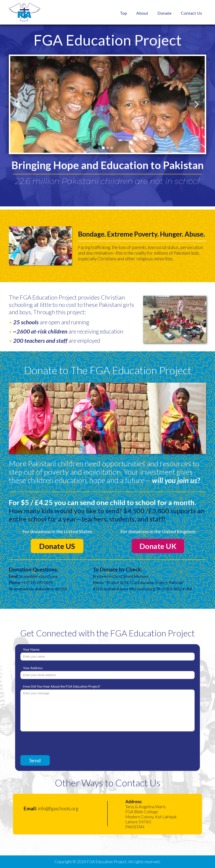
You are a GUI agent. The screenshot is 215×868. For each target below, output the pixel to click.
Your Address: (33, 668)
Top (123, 13)
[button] (19, 104)
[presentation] (52, 742)
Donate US (57, 546)
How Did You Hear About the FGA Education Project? (62, 686)
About (142, 13)
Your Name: (31, 649)
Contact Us (191, 13)
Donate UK (158, 546)
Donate (165, 13)
